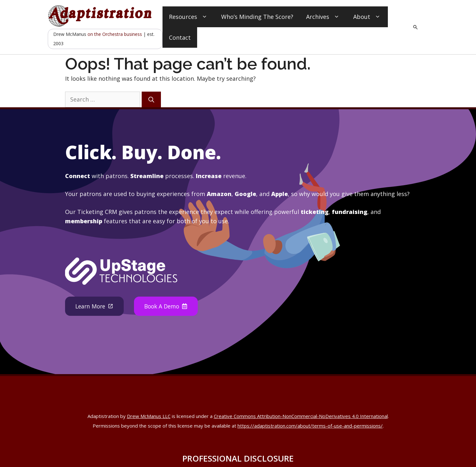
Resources (189, 17)
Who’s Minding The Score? (257, 17)
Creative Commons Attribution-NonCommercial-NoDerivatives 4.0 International (301, 416)
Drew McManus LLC (149, 416)
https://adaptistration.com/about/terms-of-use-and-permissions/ (310, 426)
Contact (180, 37)
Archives (323, 17)
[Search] (151, 99)
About (367, 17)
